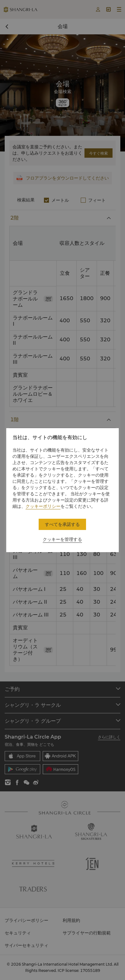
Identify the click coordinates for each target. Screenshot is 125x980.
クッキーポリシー (43, 506)
